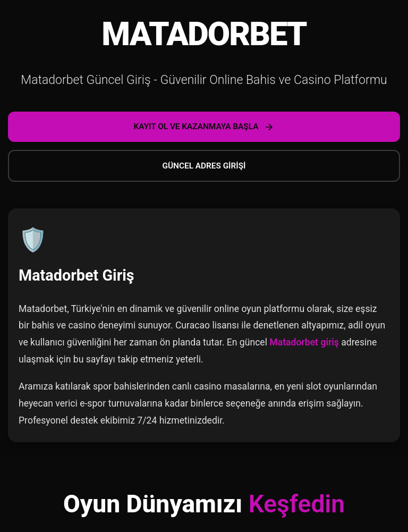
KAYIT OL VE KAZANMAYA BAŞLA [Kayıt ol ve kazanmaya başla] (204, 127)
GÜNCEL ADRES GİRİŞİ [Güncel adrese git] (204, 166)
